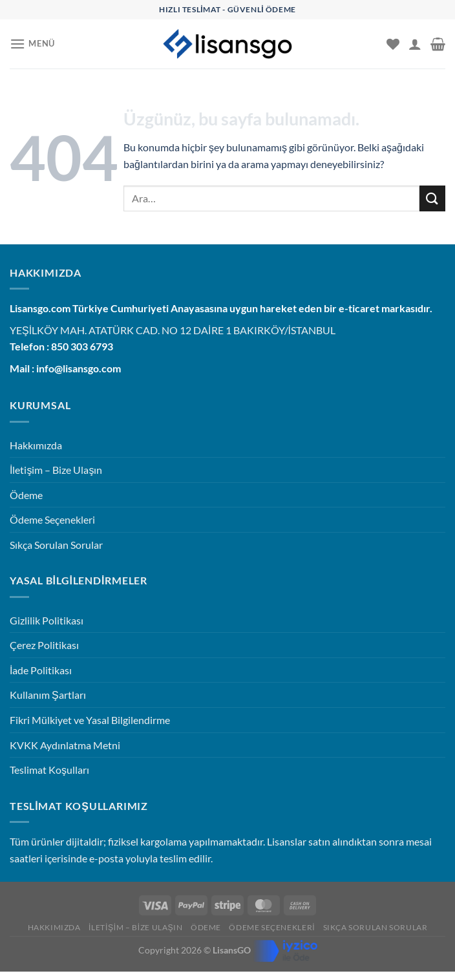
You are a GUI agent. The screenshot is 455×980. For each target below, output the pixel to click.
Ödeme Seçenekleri (52, 519)
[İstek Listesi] (393, 44)
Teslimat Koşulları (49, 770)
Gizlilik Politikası (47, 620)
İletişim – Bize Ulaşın (56, 470)
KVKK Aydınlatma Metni (65, 745)
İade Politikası (41, 670)
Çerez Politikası (44, 645)
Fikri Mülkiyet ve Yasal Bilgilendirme (90, 720)
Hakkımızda (36, 445)
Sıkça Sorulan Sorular (56, 545)
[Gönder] (432, 198)
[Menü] (32, 44)
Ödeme (26, 495)
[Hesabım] (415, 44)
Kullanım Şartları (48, 695)
